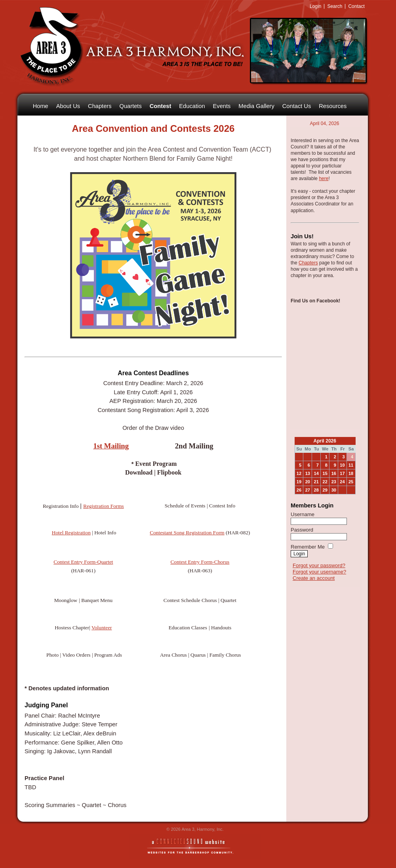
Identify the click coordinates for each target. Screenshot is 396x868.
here (324, 179)
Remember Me (308, 547)
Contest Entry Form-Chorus (200, 562)
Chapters (308, 263)
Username (303, 514)
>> (341, 441)
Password (302, 530)
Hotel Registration (71, 533)
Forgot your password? (319, 565)
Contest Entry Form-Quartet (83, 562)
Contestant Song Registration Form (187, 533)
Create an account (314, 578)
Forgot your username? (319, 572)
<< (309, 441)
